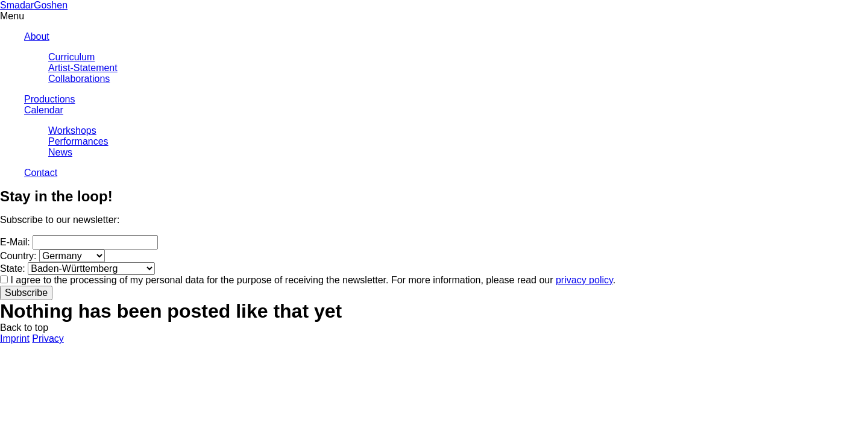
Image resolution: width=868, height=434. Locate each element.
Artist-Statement (83, 68)
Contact (41, 173)
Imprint (15, 338)
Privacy (48, 338)
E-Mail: (15, 242)
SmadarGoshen (34, 5)
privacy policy (584, 280)
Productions (50, 99)
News (60, 152)
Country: (18, 256)
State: (13, 269)
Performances (78, 141)
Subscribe (26, 293)
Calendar (44, 110)
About (37, 36)
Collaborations (79, 79)
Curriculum (71, 57)
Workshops (72, 131)
